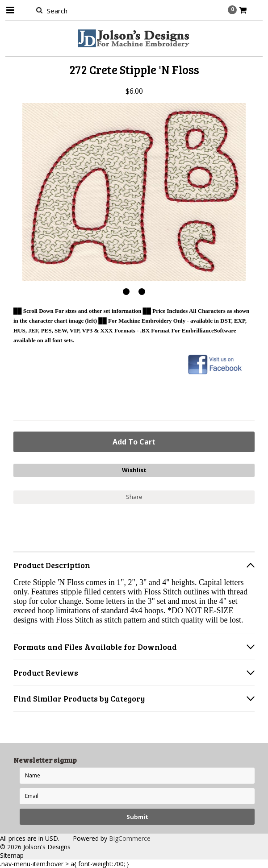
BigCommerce (130, 838)
